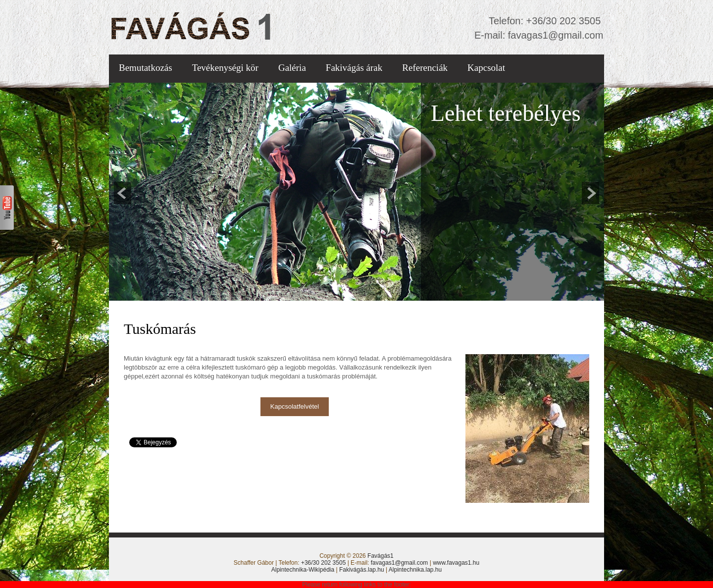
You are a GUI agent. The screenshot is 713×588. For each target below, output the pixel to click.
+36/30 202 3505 (562, 21)
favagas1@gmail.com (554, 35)
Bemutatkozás (146, 68)
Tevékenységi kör (225, 68)
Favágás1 (381, 556)
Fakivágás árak (354, 68)
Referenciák (425, 68)
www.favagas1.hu (456, 563)
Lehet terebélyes (506, 113)
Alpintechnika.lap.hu (415, 570)
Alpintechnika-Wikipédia (303, 570)
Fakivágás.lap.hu (362, 570)
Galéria (292, 68)
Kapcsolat (486, 68)
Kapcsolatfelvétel (295, 406)
